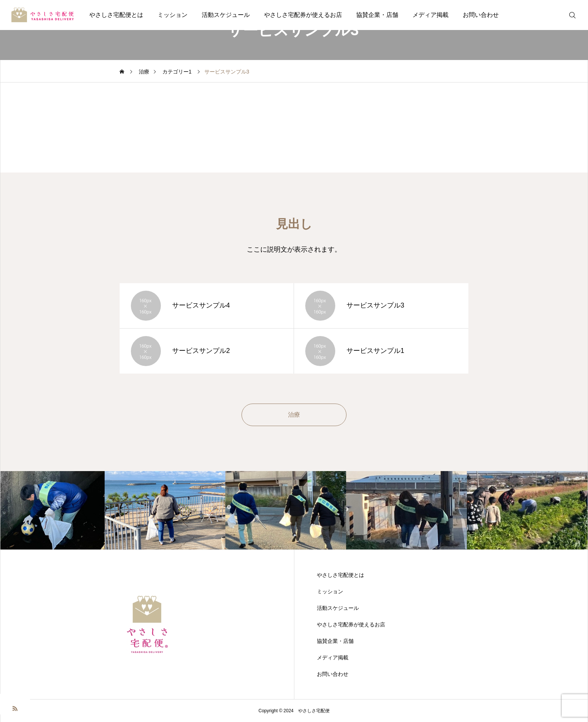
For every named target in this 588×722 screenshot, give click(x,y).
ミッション (172, 15)
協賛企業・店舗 (377, 15)
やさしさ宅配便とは (116, 15)
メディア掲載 (430, 15)
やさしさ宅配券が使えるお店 (303, 15)
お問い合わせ (481, 15)
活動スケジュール (226, 15)
